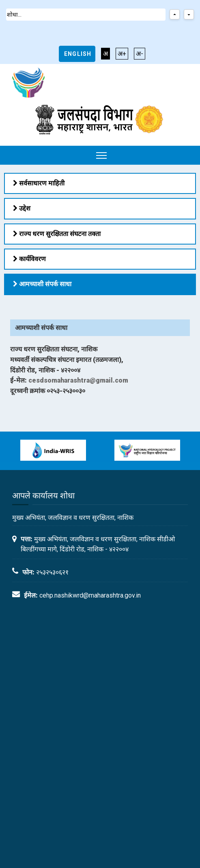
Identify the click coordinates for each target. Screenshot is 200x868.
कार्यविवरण (29, 259)
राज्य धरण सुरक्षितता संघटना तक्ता (57, 234)
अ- (140, 54)
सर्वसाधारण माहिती (39, 183)
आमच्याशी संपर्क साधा (42, 284)
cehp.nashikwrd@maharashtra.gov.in (90, 595)
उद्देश (22, 208)
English (78, 54)
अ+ (122, 54)
